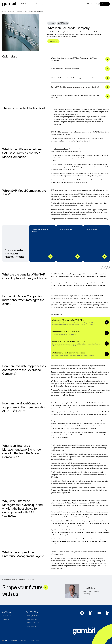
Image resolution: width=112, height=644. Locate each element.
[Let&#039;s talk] (46, 587)
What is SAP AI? (92, 230)
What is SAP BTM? (66, 230)
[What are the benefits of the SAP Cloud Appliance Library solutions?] (80, 78)
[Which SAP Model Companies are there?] (80, 69)
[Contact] (105, 4)
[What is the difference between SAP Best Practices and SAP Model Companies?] (80, 59)
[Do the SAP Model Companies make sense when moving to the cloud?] (80, 87)
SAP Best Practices (61, 149)
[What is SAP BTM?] (78, 256)
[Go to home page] (84, 631)
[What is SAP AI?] (105, 256)
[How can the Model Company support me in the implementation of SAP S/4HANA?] (80, 96)
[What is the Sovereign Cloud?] (51, 256)
